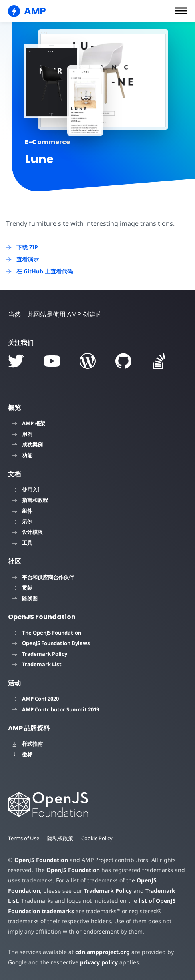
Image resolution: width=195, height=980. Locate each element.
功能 (22, 455)
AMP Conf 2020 (35, 699)
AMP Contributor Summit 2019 (56, 709)
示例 (22, 522)
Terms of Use (24, 838)
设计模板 (27, 532)
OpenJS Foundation (41, 860)
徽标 (22, 754)
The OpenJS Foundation (47, 633)
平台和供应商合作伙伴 (43, 577)
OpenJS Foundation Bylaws (51, 643)
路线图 (25, 598)
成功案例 (27, 444)
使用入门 (27, 490)
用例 (22, 434)
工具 (22, 543)
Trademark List (37, 664)
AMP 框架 (29, 423)
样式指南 (27, 744)
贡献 (22, 588)
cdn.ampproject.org (100, 952)
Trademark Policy (40, 654)
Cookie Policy (98, 838)
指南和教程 (30, 500)
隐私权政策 (61, 838)
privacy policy (97, 962)
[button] (181, 11)
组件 (22, 511)
